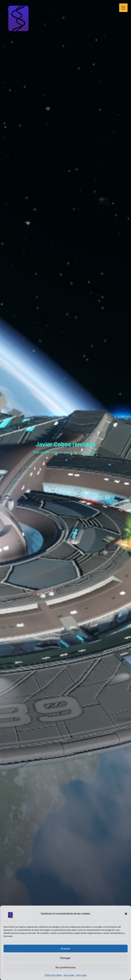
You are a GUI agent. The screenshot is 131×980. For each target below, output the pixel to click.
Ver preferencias (65, 967)
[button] (126, 914)
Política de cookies (53, 975)
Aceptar (65, 949)
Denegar (66, 958)
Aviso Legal (69, 975)
